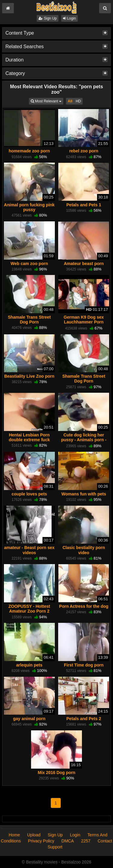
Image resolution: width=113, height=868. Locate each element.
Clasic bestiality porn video (84, 550)
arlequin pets (29, 665)
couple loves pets (29, 494)
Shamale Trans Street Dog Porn (29, 320)
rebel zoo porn (84, 151)
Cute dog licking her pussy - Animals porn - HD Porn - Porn (84, 440)
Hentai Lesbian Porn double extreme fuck (29, 437)
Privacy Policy (41, 841)
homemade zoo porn (29, 151)
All (70, 101)
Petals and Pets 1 (84, 205)
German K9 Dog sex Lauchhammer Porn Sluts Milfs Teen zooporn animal (84, 325)
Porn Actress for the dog (84, 606)
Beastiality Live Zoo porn (29, 376)
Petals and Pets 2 (84, 719)
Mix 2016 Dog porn (56, 773)
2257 (86, 841)
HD (78, 101)
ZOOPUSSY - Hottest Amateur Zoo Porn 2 (29, 609)
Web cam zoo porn (29, 264)
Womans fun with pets (84, 494)
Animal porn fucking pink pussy (29, 207)
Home (14, 835)
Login (69, 18)
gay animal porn (29, 719)
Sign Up (48, 18)
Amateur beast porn (84, 264)
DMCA (68, 841)
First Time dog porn (84, 665)
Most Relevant (47, 101)
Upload (34, 835)
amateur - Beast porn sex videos (29, 550)
